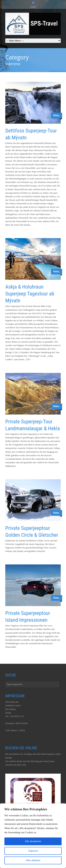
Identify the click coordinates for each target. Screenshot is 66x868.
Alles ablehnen (33, 860)
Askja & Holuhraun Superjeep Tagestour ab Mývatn (30, 294)
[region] (33, 836)
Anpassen (33, 851)
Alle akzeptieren (33, 841)
